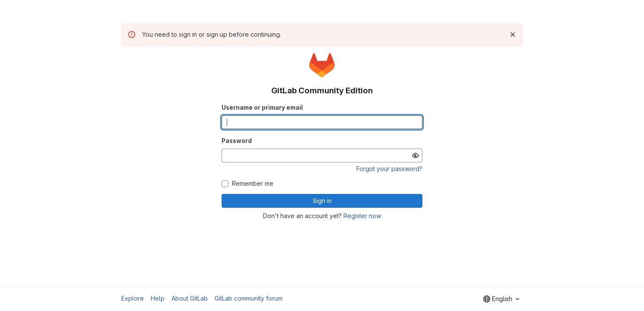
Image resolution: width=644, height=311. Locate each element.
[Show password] (416, 155)
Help (158, 298)
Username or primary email (262, 107)
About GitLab (190, 298)
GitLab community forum (249, 298)
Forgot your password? (389, 169)
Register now (362, 216)
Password (237, 141)
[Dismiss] (513, 35)
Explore (133, 298)
